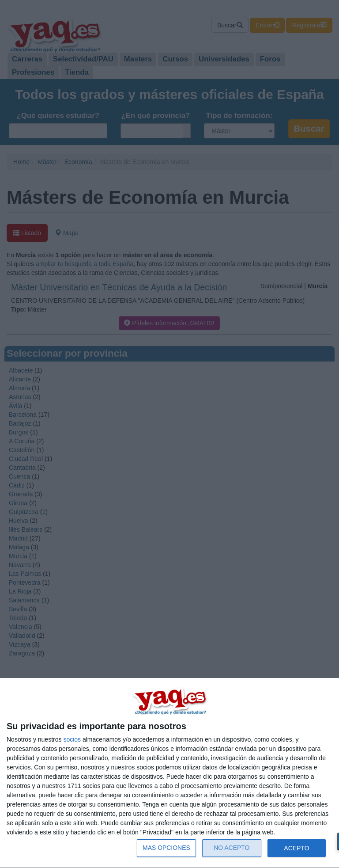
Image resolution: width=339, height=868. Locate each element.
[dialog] (169, 773)
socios (72, 739)
